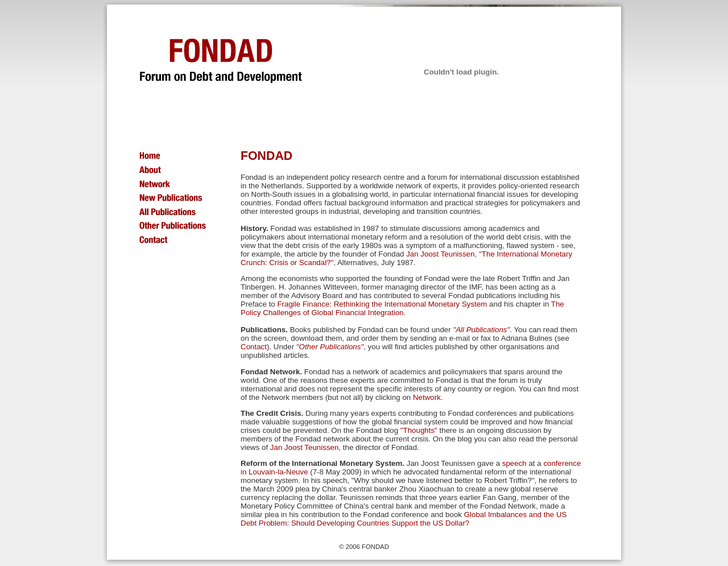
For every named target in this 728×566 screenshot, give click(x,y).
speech (514, 463)
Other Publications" (332, 347)
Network (427, 397)
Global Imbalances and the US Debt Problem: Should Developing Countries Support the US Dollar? (404, 519)
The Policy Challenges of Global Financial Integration (402, 308)
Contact (254, 347)
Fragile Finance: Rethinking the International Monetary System (382, 304)
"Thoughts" (419, 430)
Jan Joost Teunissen (440, 254)
